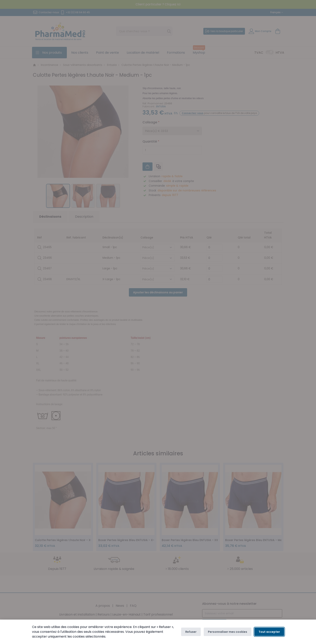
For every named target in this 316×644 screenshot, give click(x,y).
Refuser (191, 632)
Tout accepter (269, 632)
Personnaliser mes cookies (228, 632)
